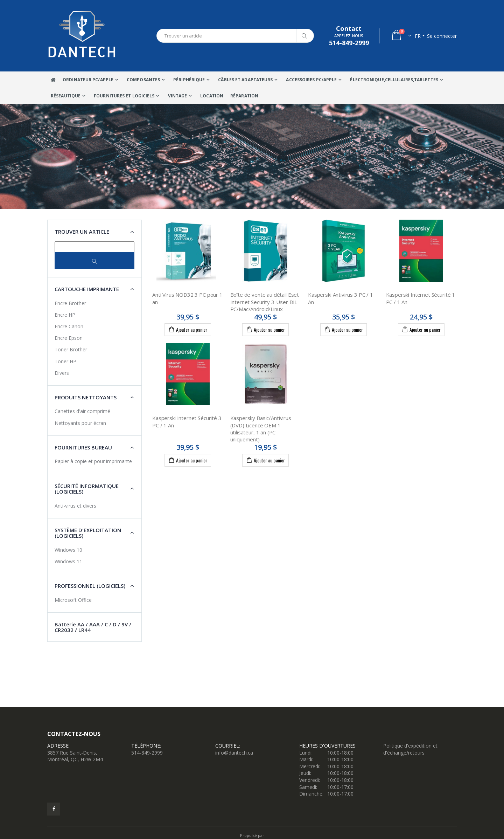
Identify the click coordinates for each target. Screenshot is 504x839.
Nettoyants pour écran (80, 423)
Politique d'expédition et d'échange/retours (410, 749)
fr (418, 36)
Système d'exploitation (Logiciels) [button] (88, 533)
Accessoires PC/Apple (311, 80)
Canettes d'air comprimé (82, 411)
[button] (401, 36)
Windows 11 (68, 561)
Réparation (244, 96)
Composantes (143, 80)
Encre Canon (69, 326)
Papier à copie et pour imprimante (93, 461)
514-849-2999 (147, 753)
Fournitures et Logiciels (124, 96)
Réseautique (66, 96)
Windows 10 (68, 550)
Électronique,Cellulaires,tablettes (394, 80)
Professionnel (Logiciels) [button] (90, 586)
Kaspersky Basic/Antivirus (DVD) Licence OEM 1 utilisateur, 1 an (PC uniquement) (261, 429)
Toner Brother (71, 349)
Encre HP (65, 315)
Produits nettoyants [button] (86, 397)
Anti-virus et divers (75, 506)
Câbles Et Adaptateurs (245, 80)
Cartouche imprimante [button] (87, 289)
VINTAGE (178, 96)
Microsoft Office (73, 600)
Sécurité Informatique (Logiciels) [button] (87, 489)
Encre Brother (70, 303)
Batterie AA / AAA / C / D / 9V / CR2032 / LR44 (93, 627)
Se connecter (442, 36)
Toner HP (65, 361)
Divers (62, 373)
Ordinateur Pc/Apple (88, 80)
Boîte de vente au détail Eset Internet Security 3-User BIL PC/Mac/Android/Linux (265, 302)
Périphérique (189, 80)
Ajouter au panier (188, 329)
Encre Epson (69, 338)
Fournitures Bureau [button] (83, 447)
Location (212, 96)
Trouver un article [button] (82, 232)
